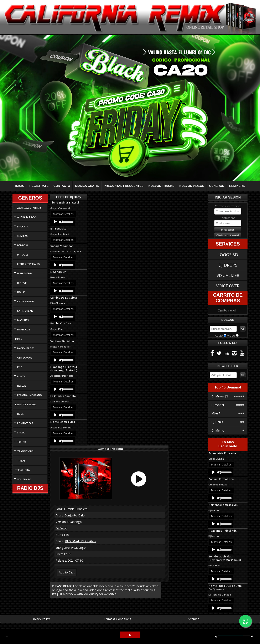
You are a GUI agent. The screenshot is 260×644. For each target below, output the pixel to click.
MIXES (19, 339)
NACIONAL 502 (26, 348)
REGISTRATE (39, 186)
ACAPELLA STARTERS (29, 208)
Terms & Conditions (117, 619)
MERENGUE (24, 329)
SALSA (21, 432)
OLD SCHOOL (25, 358)
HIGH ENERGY (25, 273)
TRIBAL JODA (22, 470)
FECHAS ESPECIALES (28, 264)
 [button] (252, 636)
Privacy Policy (41, 619)
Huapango (78, 548)
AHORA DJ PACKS (27, 217)
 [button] (216, 636)
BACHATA (23, 226)
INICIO (20, 186)
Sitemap (194, 619)
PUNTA (21, 376)
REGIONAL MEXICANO (30, 395)
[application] (62, 222)
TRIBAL (21, 461)
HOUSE (21, 292)
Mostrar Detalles (63, 214)
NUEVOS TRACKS (162, 186)
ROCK (20, 414)
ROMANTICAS (25, 423)
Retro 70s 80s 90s (26, 404)
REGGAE (22, 386)
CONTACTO (62, 186)
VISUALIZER (228, 275)
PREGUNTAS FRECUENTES (124, 186)
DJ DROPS (228, 265)
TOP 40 (22, 442)
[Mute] (61, 222)
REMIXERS (237, 186)
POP (20, 367)
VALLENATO (24, 479)
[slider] (68, 221)
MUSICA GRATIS (87, 186)
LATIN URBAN (25, 311)
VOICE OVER (228, 286)
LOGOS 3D (228, 254)
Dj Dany (61, 528)
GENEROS (217, 186)
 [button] (130, 635)
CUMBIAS (22, 236)
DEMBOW (23, 245)
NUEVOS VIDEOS (192, 186)
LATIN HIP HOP (26, 301)
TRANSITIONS (25, 451)
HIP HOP (22, 283)
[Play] (55, 222)
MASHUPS (23, 320)
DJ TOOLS (23, 255)
